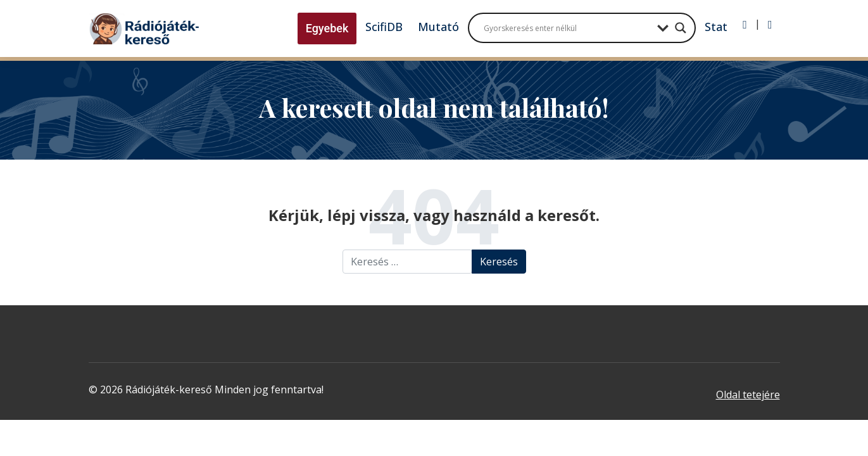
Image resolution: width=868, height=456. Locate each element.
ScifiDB (384, 27)
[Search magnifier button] (681, 28)
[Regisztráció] (770, 25)
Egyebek (327, 28)
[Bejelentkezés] (745, 25)
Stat (716, 27)
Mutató (438, 27)
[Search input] (567, 28)
